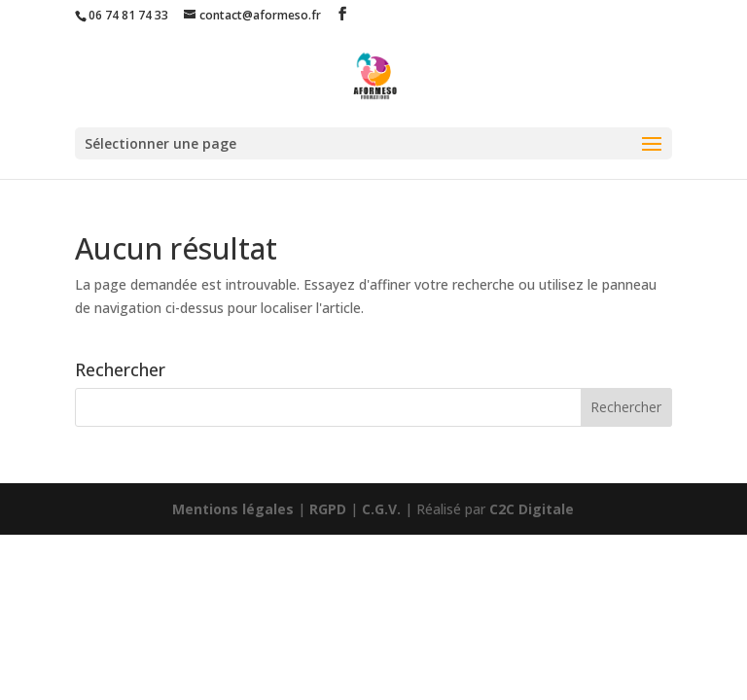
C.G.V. (381, 509)
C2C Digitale (532, 509)
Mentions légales (233, 509)
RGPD (328, 509)
